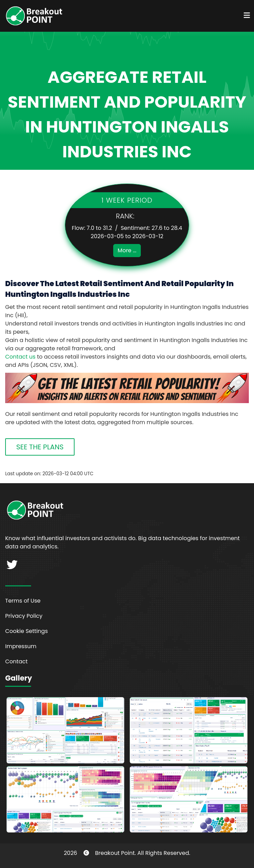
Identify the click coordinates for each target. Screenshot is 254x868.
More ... (127, 250)
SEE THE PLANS (40, 447)
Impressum (21, 646)
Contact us (20, 357)
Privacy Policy (24, 616)
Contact (16, 661)
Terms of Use (23, 601)
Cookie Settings (27, 631)
